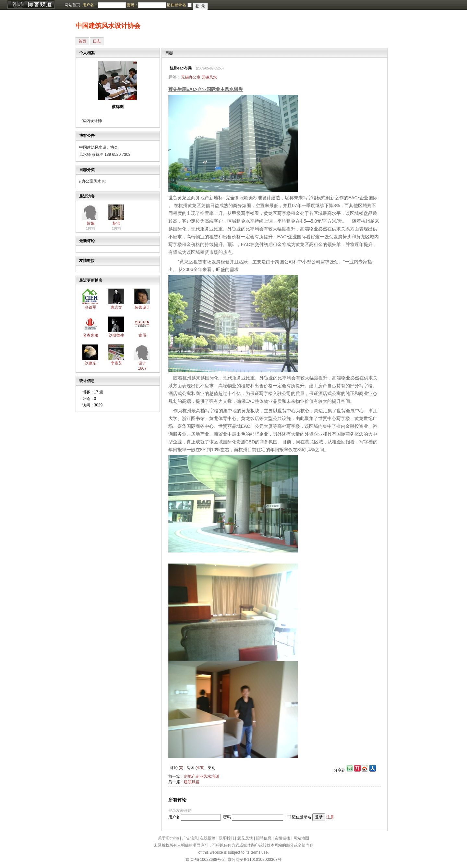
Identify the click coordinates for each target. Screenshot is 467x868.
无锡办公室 (191, 77)
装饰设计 (142, 307)
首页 (82, 41)
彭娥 (90, 223)
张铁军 (90, 307)
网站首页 (72, 5)
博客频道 (31, 5)
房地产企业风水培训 (201, 776)
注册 (330, 817)
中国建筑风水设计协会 (108, 26)
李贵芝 (116, 363)
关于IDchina (168, 838)
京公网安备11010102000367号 (254, 860)
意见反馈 (245, 838)
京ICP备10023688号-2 (205, 860)
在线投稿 (208, 838)
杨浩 (116, 223)
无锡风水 (209, 77)
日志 (97, 41)
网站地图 (301, 838)
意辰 (142, 335)
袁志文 (116, 307)
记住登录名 (302, 817)
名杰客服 (90, 335)
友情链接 (282, 838)
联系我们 (226, 838)
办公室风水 (91, 181)
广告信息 (190, 838)
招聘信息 (264, 838)
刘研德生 (116, 335)
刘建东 (90, 363)
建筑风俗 (192, 782)
